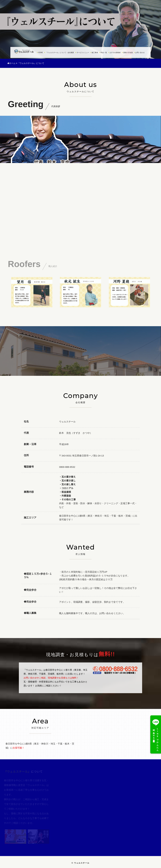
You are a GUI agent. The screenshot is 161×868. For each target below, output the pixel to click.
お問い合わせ (140, 53)
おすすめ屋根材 (115, 53)
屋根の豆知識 (127, 53)
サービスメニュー (82, 53)
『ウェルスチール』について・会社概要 (59, 53)
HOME (40, 53)
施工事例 (94, 53)
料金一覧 (103, 53)
